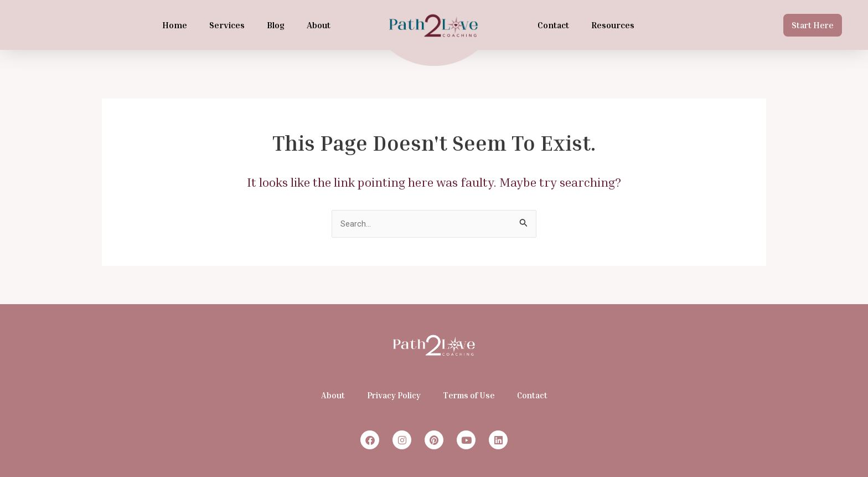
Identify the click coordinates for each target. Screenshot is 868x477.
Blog (276, 25)
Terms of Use (469, 395)
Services (227, 25)
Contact (553, 25)
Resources (613, 25)
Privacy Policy (394, 395)
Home (175, 25)
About (319, 25)
